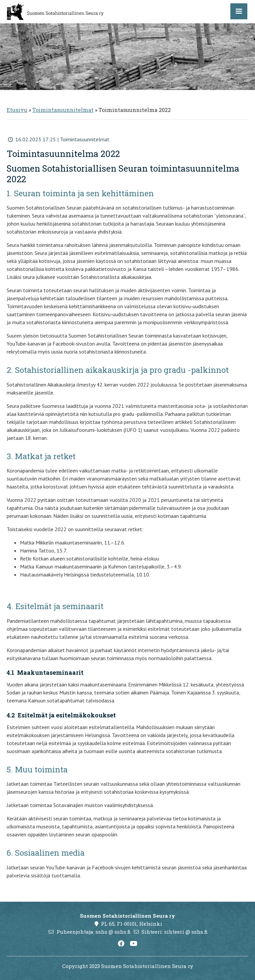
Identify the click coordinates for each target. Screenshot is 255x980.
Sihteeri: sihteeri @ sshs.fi (175, 932)
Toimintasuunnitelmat (63, 110)
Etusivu (17, 110)
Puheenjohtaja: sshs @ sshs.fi (94, 932)
